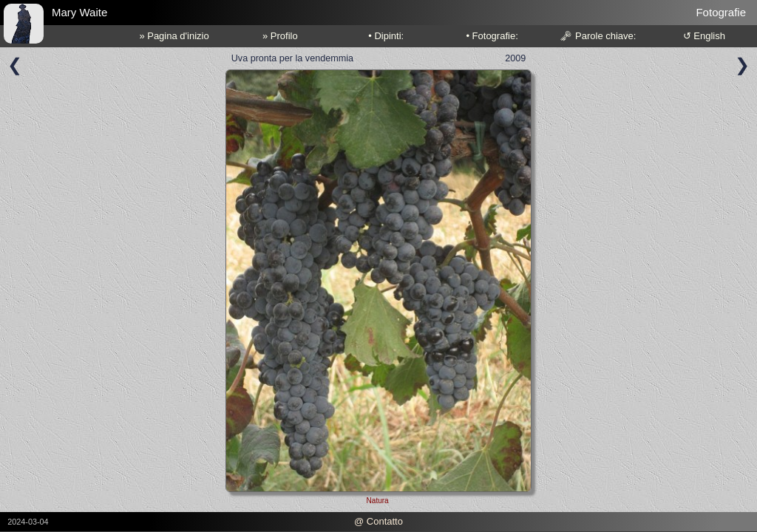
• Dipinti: (386, 36)
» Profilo (280, 36)
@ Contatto (378, 521)
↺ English (704, 36)
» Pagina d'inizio (174, 36)
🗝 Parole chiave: (598, 36)
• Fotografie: (492, 36)
